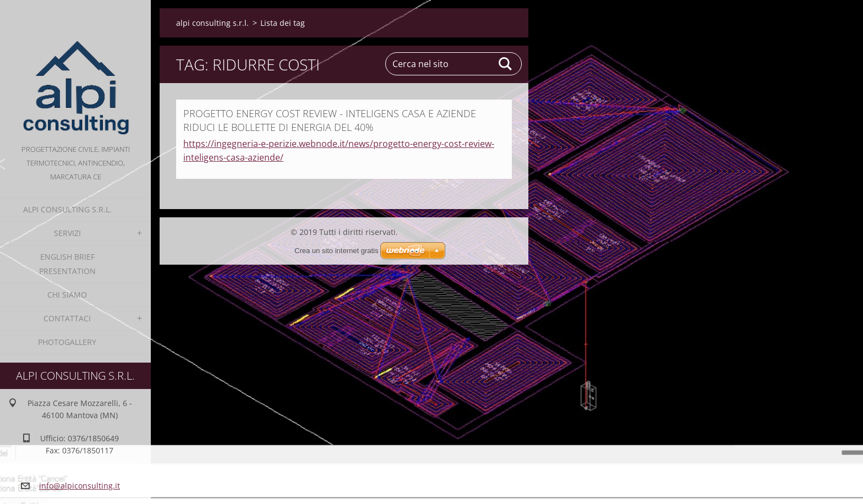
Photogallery (67, 342)
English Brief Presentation (67, 264)
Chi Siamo (67, 295)
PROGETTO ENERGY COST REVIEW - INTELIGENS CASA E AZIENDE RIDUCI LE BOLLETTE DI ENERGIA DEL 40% (330, 120)
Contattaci (67, 318)
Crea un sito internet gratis (336, 251)
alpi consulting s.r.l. (67, 209)
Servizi (67, 233)
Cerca (506, 64)
